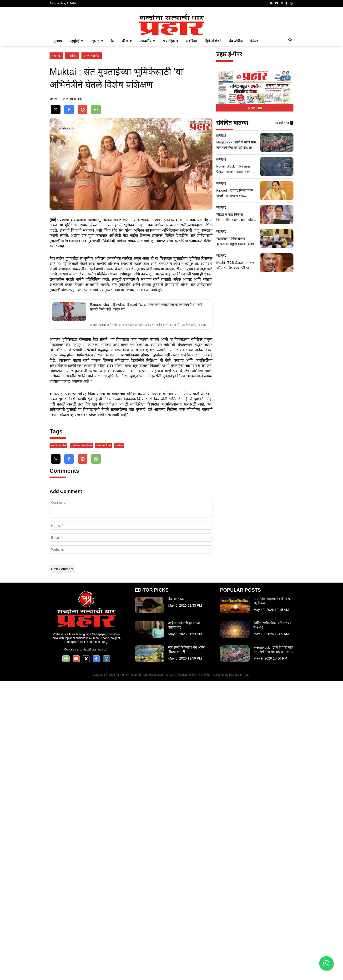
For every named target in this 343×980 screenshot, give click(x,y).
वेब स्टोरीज (236, 108)
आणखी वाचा (284, 190)
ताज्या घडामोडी (92, 122)
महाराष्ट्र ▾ (97, 108)
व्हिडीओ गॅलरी (213, 108)
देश (112, 108)
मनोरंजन (72, 122)
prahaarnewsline (81, 744)
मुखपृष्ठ (58, 108)
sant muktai (103, 744)
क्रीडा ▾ (127, 108)
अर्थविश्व (191, 108)
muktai (119, 744)
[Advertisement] (171, 44)
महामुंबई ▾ (76, 108)
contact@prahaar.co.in (94, 948)
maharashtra (58, 744)
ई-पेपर (254, 108)
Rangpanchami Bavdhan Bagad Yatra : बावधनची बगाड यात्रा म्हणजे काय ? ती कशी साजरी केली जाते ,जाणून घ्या (146, 492)
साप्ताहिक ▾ (170, 108)
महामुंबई (56, 122)
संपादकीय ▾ (147, 108)
